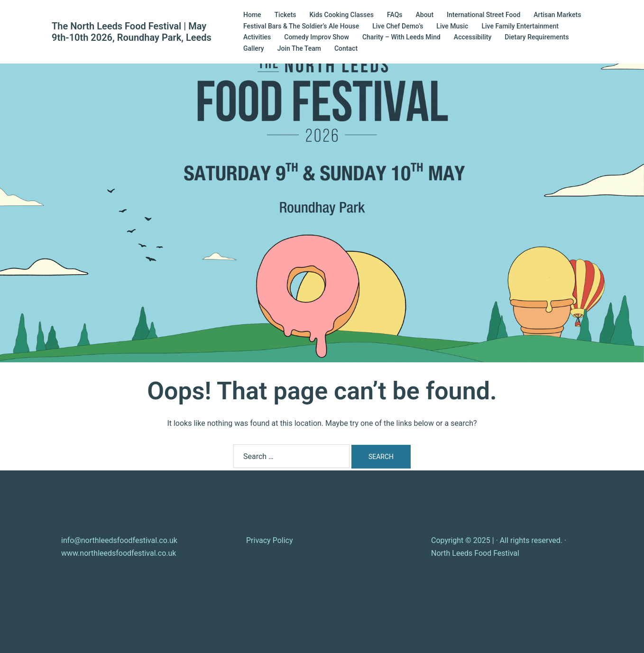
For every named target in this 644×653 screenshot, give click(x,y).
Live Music (452, 26)
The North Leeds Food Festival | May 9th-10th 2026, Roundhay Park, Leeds (132, 32)
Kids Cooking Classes (342, 15)
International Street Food (483, 15)
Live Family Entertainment (520, 26)
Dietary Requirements (537, 37)
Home (252, 15)
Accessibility (473, 37)
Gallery (254, 48)
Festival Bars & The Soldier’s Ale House (301, 26)
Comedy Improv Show (317, 37)
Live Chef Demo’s (398, 26)
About (425, 15)
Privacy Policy (270, 540)
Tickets (285, 15)
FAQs (395, 15)
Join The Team (299, 48)
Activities (257, 37)
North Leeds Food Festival (475, 553)
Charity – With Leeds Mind (401, 37)
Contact (346, 48)
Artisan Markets (557, 15)
